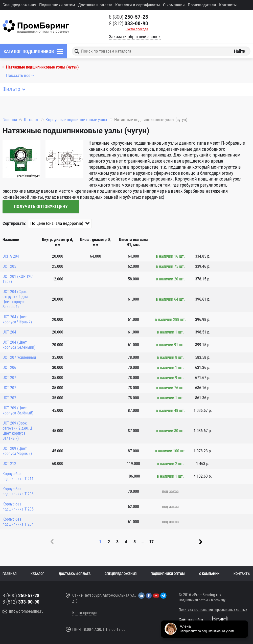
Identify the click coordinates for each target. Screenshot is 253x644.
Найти (240, 51)
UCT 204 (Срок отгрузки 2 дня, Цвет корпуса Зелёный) (16, 299)
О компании (174, 5)
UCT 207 (9, 378)
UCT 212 (9, 464)
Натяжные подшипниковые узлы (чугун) (42, 67)
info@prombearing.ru (26, 611)
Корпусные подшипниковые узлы (76, 120)
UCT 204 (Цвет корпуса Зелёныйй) (19, 345)
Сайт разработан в (195, 620)
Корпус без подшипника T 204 (18, 522)
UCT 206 (9, 368)
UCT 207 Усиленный (19, 357)
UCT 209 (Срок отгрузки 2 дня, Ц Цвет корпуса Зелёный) (17, 431)
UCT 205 (9, 266)
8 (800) (129, 17)
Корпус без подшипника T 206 (18, 491)
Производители (202, 5)
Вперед (201, 542)
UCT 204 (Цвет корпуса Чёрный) (17, 319)
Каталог (31, 120)
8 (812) (129, 24)
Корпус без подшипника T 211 (18, 476)
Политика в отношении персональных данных (213, 610)
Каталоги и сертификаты (138, 5)
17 (151, 542)
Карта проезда (85, 613)
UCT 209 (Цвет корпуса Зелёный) (18, 410)
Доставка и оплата (95, 5)
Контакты (228, 5)
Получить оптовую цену (41, 206)
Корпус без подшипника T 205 (18, 507)
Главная (10, 120)
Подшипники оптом (57, 5)
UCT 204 (9, 332)
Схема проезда (137, 29)
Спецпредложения (19, 5)
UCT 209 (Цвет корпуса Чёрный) (17, 451)
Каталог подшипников (29, 51)
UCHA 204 (11, 256)
